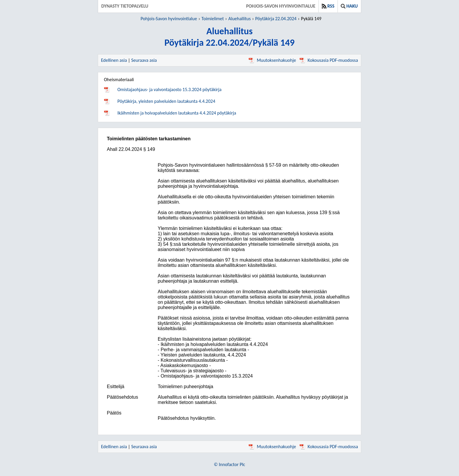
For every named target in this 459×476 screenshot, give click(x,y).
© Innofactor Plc (230, 464)
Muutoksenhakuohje (272, 60)
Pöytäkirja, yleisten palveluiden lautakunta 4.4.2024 (166, 101)
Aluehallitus (239, 19)
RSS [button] (328, 6)
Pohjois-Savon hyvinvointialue (281, 6)
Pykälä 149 (311, 19)
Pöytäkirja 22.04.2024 (276, 19)
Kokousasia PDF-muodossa (329, 60)
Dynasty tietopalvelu (125, 6)
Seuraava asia (144, 60)
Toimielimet (213, 19)
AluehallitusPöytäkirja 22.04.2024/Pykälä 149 (230, 37)
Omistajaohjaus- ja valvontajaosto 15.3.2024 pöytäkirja (169, 89)
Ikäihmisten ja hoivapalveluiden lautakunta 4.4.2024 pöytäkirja (177, 113)
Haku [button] (349, 6)
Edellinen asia (114, 60)
